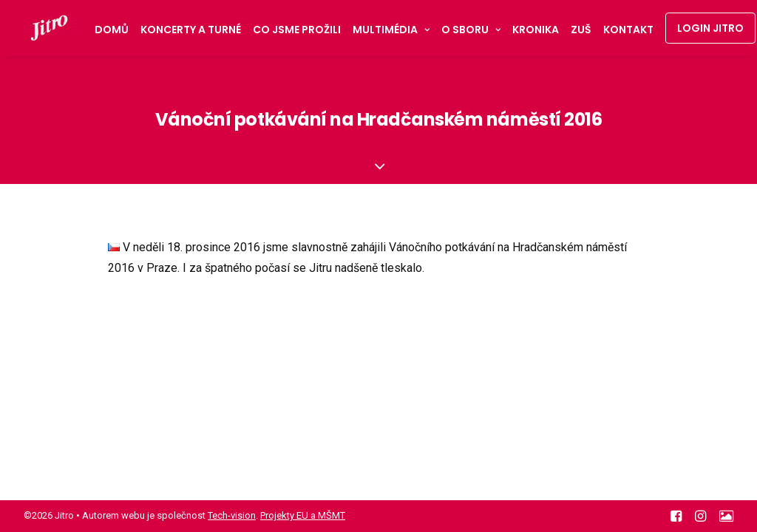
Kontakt (628, 30)
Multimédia (391, 30)
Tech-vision (232, 515)
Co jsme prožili (297, 30)
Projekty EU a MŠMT (303, 515)
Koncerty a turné (191, 30)
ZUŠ (581, 30)
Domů (112, 30)
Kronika (536, 30)
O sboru (471, 30)
